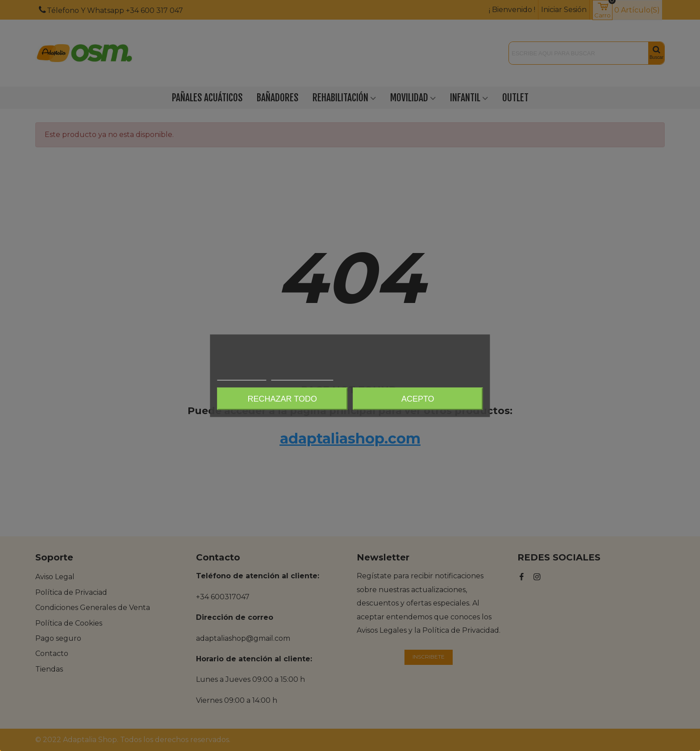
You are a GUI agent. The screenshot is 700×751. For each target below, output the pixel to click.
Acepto (418, 398)
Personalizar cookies (302, 376)
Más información (242, 376)
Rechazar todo (282, 398)
